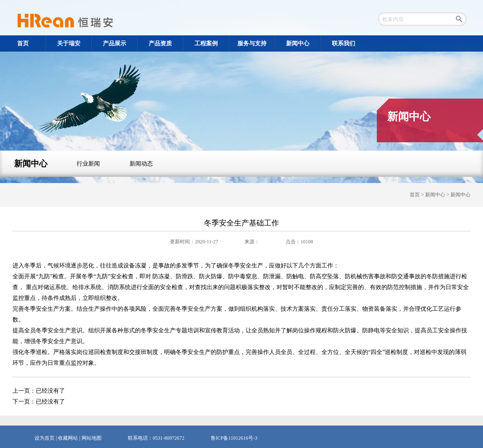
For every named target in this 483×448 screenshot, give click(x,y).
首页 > (417, 195)
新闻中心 (31, 163)
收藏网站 (68, 438)
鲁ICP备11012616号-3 (234, 438)
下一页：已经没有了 (39, 402)
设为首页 (45, 438)
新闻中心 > (438, 195)
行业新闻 (88, 164)
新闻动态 (141, 164)
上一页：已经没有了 (39, 391)
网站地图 (92, 438)
